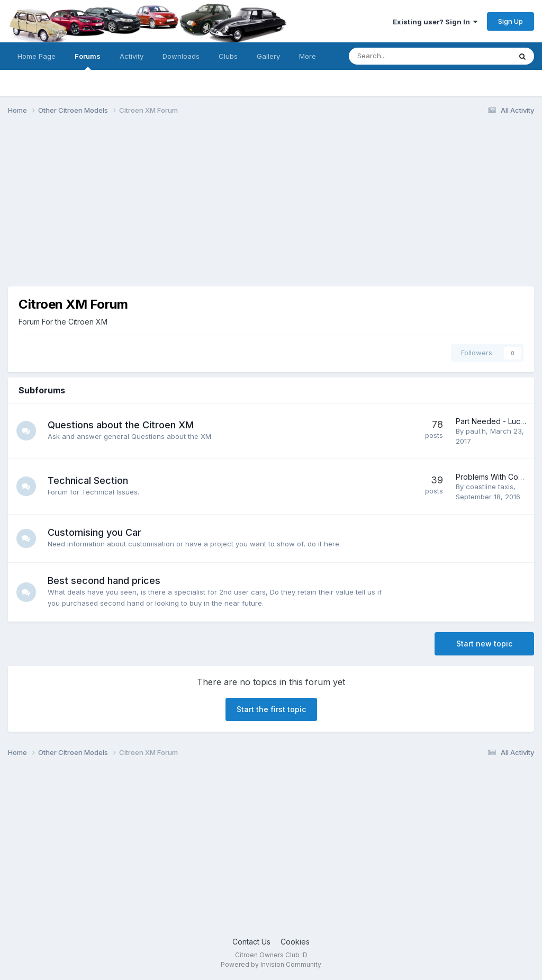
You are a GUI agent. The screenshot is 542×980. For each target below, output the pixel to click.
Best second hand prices (106, 581)
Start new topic (484, 644)
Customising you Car (96, 532)
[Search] (402, 56)
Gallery (268, 56)
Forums (88, 61)
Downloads (181, 56)
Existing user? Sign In (435, 22)
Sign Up (511, 21)
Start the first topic (271, 709)
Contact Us (251, 942)
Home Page (37, 56)
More (308, 56)
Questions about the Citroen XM (122, 425)
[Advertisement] (271, 205)
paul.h (476, 431)
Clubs (228, 56)
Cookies (295, 942)
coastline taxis (490, 487)
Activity (132, 56)
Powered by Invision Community (271, 964)
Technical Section (89, 480)
